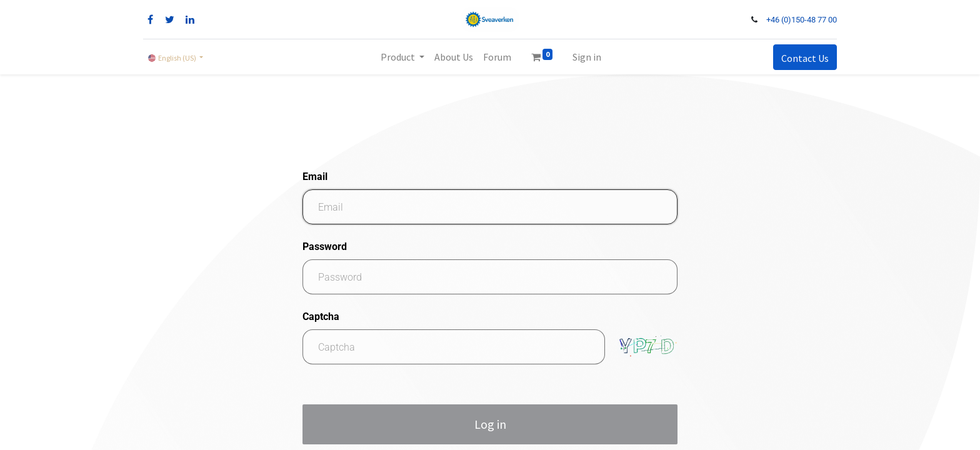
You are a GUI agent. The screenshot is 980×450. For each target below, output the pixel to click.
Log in (490, 424)
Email (315, 177)
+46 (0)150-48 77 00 (802, 20)
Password (325, 247)
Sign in (587, 57)
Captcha (321, 317)
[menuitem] (454, 57)
